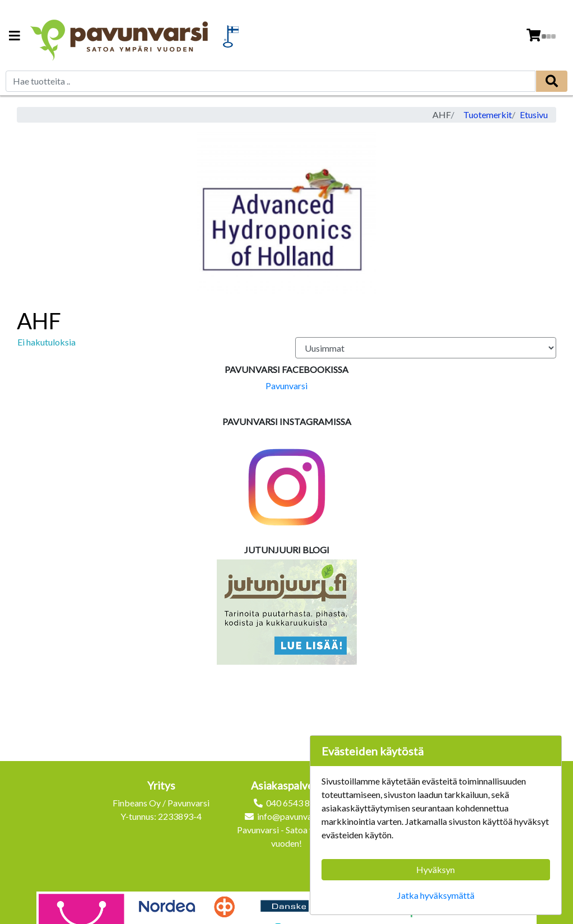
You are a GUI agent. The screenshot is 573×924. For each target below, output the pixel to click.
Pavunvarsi (286, 386)
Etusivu (534, 115)
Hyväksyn (435, 869)
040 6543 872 (293, 803)
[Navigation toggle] (15, 37)
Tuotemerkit (488, 115)
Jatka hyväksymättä (436, 895)
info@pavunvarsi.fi (293, 816)
